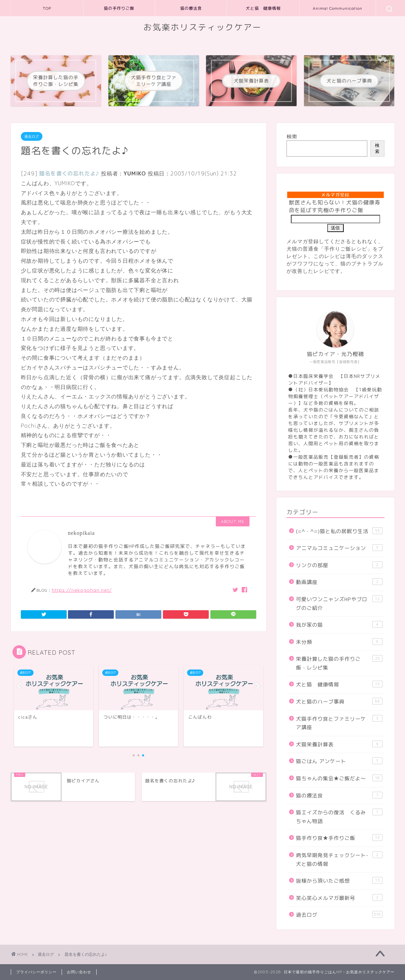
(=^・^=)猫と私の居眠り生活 (339, 531)
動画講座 (339, 582)
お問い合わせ (79, 972)
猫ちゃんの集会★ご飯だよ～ (339, 778)
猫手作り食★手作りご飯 (339, 838)
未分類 (339, 642)
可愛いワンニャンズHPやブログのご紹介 (339, 603)
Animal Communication (337, 8)
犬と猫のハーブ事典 (339, 701)
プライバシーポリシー (36, 972)
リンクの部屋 (339, 565)
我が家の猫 (339, 625)
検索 (292, 137)
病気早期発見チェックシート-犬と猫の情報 (339, 859)
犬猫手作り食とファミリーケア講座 (339, 723)
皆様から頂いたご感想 (339, 881)
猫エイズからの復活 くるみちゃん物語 (339, 817)
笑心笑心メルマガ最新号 (339, 898)
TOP (47, 8)
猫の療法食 (191, 8)
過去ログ (32, 136)
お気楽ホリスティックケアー (202, 27)
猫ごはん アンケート (339, 761)
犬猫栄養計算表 (339, 744)
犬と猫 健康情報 (263, 8)
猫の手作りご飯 (119, 8)
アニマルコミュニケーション (339, 548)
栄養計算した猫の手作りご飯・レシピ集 (339, 663)
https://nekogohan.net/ (82, 590)
